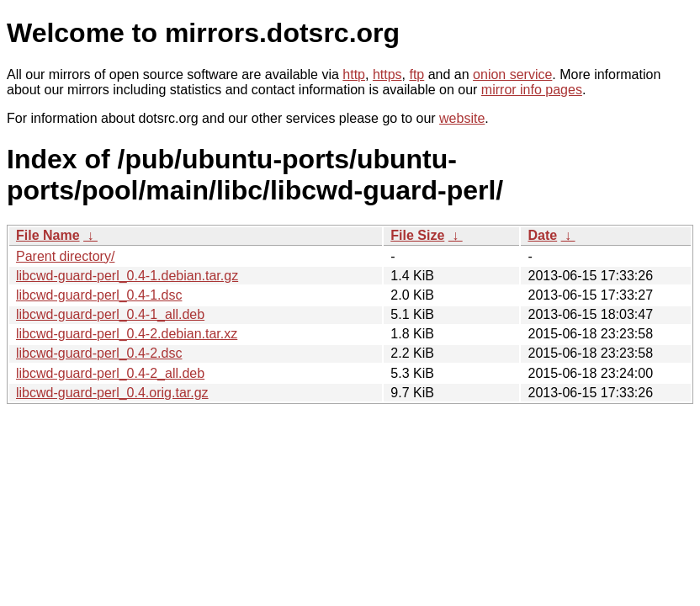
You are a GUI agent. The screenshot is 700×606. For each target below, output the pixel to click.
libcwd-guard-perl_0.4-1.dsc (99, 295)
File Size (417, 235)
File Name (48, 235)
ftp (416, 74)
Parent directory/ (65, 256)
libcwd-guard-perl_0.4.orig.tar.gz (112, 393)
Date (542, 235)
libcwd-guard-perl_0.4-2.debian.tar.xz (127, 334)
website (462, 118)
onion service (512, 74)
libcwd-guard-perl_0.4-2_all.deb (110, 373)
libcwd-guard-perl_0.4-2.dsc (99, 353)
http (354, 74)
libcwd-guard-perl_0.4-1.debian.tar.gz (127, 276)
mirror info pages (532, 90)
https (387, 74)
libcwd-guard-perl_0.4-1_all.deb (110, 314)
